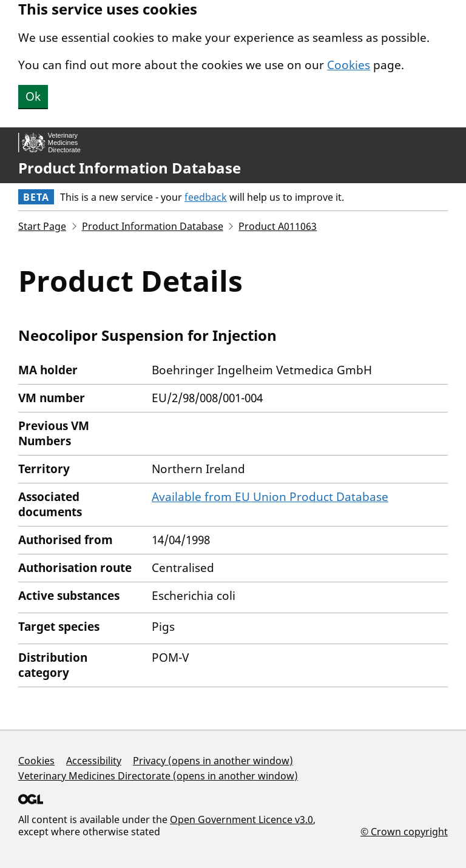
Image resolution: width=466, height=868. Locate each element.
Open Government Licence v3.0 (241, 819)
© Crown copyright (404, 831)
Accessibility (94, 761)
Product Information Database (130, 168)
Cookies (349, 65)
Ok (33, 96)
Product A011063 (278, 226)
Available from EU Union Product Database (270, 497)
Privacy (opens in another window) (213, 761)
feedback (206, 197)
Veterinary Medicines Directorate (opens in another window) (158, 776)
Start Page (42, 226)
